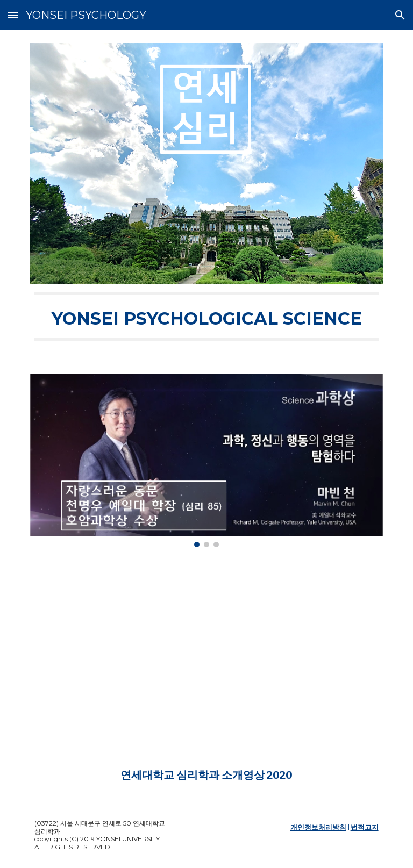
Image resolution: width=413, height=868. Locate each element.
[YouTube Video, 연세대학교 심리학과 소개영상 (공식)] (206, 667)
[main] (206, 316)
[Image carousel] (206, 461)
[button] (13, 15)
